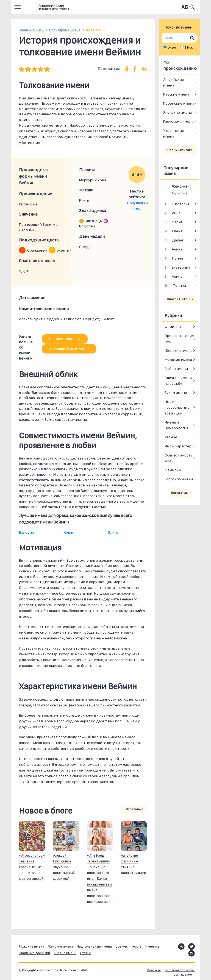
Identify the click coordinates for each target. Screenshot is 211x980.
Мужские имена (178, 360)
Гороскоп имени (179, 479)
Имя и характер (178, 446)
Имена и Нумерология (176, 425)
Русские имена (176, 94)
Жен (172, 47)
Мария (173, 222)
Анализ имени (65, 953)
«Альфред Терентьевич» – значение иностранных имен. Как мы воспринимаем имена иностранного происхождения (100, 879)
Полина (175, 286)
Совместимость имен (178, 458)
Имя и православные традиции (177, 407)
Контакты (154, 970)
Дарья (173, 240)
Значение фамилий (34, 953)
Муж (189, 47)
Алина (173, 249)
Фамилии (173, 327)
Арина (173, 277)
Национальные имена (94, 946)
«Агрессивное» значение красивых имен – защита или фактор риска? (32, 867)
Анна (172, 213)
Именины (153, 946)
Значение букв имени (69, 349)
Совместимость (65, 339)
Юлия (68, 532)
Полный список (180, 150)
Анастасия (176, 204)
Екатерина (177, 268)
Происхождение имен (179, 339)
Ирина (173, 258)
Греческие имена (178, 121)
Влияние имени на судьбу (178, 381)
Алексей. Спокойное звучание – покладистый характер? (64, 867)
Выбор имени (176, 369)
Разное (171, 437)
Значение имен (31, 30)
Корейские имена (179, 103)
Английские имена (174, 82)
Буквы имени (176, 392)
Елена (173, 231)
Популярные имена (65, 30)
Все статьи (134, 809)
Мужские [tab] (180, 193)
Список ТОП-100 (180, 299)
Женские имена (179, 350)
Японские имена (177, 112)
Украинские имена (174, 133)
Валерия (26, 532)
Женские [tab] (180, 186)
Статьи (86, 953)
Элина (113, 532)
